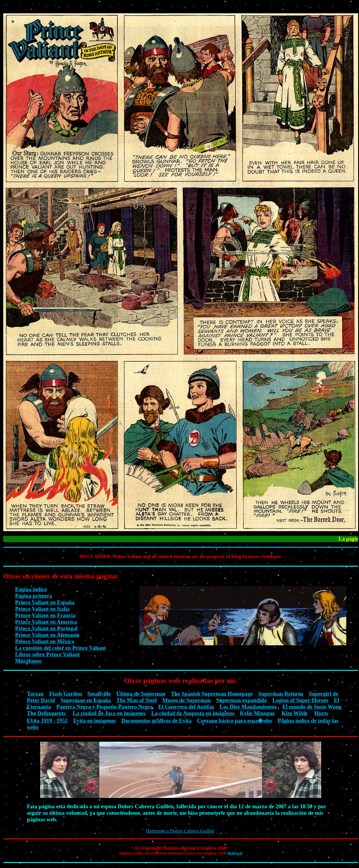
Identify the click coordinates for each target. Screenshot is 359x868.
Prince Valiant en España (45, 602)
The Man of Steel (136, 700)
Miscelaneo (28, 661)
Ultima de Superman (141, 694)
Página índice (31, 589)
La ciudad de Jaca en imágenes (109, 713)
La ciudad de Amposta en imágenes (193, 713)
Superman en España (85, 700)
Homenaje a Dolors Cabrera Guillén (180, 831)
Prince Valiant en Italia (42, 609)
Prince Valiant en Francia (45, 615)
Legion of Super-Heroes (300, 700)
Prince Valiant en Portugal (46, 628)
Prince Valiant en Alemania (47, 635)
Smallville (99, 694)
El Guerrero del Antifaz (186, 707)
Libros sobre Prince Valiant (47, 654)
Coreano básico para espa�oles (235, 721)
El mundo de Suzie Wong (312, 707)
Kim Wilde (295, 713)
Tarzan (35, 694)
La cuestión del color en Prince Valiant (60, 648)
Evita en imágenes (94, 721)
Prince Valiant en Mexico (45, 641)
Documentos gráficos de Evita (157, 721)
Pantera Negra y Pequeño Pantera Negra (105, 707)
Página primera (34, 596)
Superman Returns (281, 694)
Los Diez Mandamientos (248, 707)
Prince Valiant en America (46, 622)
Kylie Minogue (257, 713)
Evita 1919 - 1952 (47, 721)
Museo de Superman (187, 700)
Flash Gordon (66, 694)
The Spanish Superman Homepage (212, 694)
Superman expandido (241, 700)
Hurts (321, 713)
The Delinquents (46, 713)
